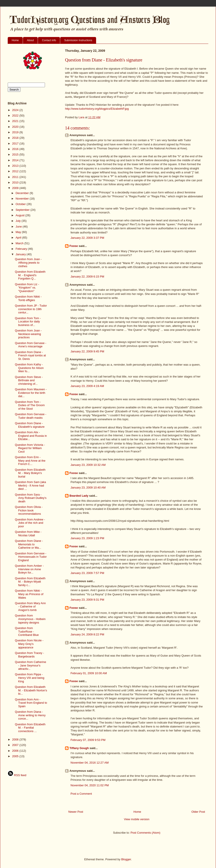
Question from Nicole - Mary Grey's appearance (29, 644)
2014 (16, 160)
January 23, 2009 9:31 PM (87, 600)
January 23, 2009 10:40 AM (88, 488)
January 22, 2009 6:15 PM (87, 277)
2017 (16, 143)
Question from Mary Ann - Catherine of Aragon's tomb (30, 607)
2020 (16, 127)
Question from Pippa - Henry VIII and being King (30, 678)
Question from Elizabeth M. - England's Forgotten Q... (30, 275)
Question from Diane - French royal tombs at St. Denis (30, 355)
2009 (16, 188)
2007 (16, 745)
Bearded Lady (79, 496)
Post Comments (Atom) (145, 833)
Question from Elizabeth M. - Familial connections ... (30, 728)
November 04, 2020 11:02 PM (90, 785)
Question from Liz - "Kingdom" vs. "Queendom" (27, 288)
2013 (16, 166)
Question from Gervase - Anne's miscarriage (30, 345)
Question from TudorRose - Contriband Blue (27, 631)
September (23, 210)
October (21, 204)
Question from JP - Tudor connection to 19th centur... (31, 309)
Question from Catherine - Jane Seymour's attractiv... (30, 665)
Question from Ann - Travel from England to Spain (31, 703)
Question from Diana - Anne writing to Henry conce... (30, 715)
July (19, 221)
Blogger (126, 859)
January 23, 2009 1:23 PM (87, 538)
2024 (16, 110)
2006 (16, 751)
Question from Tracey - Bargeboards (29, 655)
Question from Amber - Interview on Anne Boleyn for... (29, 569)
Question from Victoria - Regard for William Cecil (30, 448)
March (20, 243)
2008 (16, 739)
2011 (16, 177)
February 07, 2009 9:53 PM (88, 740)
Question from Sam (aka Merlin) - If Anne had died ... (30, 485)
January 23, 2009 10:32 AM (88, 465)
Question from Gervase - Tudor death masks (30, 416)
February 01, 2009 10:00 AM (89, 673)
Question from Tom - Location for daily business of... (28, 322)
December (23, 193)
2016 (16, 149)
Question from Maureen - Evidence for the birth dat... (31, 393)
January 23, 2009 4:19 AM (87, 386)
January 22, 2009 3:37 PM (87, 238)
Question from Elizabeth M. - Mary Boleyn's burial (30, 473)
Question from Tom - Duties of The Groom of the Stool (30, 405)
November (23, 199)
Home (15, 40)
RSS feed (17, 775)
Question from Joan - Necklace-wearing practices (28, 334)
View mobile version (137, 819)
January (21, 254)
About (30, 40)
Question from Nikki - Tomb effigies (28, 298)
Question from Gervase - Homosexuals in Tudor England (31, 557)
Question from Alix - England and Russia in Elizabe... (31, 436)
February (22, 249)
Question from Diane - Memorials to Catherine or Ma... (29, 544)
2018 (16, 138)
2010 (16, 182)
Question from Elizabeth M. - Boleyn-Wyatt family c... (30, 582)
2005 (16, 756)
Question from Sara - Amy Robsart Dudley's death (31, 498)
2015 (16, 155)
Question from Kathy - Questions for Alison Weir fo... (29, 368)
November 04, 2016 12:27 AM (90, 763)
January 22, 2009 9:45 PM (87, 351)
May (19, 232)
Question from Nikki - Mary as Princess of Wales (29, 594)
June (19, 227)
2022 (16, 116)
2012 (16, 171)
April (19, 238)
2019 (16, 132)
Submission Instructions (78, 40)
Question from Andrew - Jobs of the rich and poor (30, 523)
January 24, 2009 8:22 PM (87, 634)
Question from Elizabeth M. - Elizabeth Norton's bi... (31, 690)
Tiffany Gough (79, 748)
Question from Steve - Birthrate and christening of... (29, 380)
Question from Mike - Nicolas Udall (28, 534)
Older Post (198, 812)
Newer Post (76, 812)
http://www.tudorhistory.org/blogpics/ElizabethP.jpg (97, 109)
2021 (16, 121)
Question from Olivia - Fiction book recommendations (29, 510)
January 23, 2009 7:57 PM (87, 573)
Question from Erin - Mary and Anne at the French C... (30, 461)
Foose (74, 246)
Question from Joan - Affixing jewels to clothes (28, 263)
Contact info (49, 40)
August (20, 215)
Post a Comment (81, 794)
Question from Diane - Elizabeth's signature (30, 425)
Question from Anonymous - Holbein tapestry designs (30, 619)
